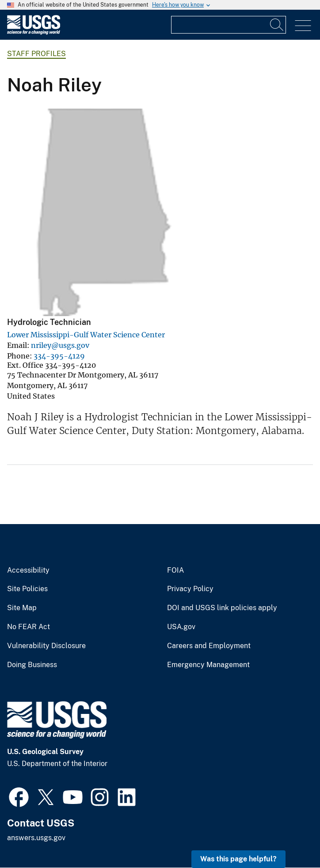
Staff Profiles (36, 54)
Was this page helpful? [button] (238, 859)
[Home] (34, 32)
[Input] (229, 25)
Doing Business (32, 665)
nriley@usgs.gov (60, 345)
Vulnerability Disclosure (46, 646)
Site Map (22, 608)
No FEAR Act (29, 627)
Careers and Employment (209, 646)
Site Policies (27, 589)
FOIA (175, 570)
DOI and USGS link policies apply (222, 608)
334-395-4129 (59, 356)
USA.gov (181, 627)
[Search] (277, 25)
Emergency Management (208, 665)
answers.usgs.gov (36, 838)
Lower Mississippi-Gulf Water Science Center (86, 335)
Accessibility (28, 570)
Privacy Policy (190, 589)
